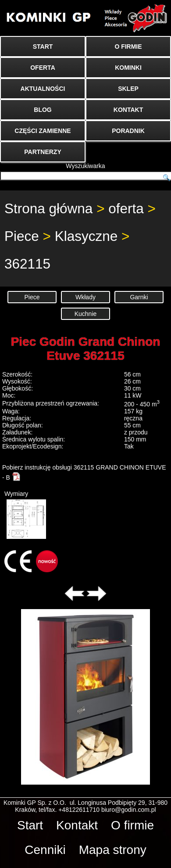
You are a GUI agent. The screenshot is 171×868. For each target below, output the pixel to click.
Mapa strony (113, 850)
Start (30, 825)
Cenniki (45, 850)
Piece (22, 236)
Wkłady (85, 297)
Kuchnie (86, 314)
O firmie (132, 825)
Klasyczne (86, 236)
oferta (126, 208)
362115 (27, 264)
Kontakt (77, 825)
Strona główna (48, 208)
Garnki (139, 297)
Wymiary (25, 515)
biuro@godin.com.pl (129, 810)
